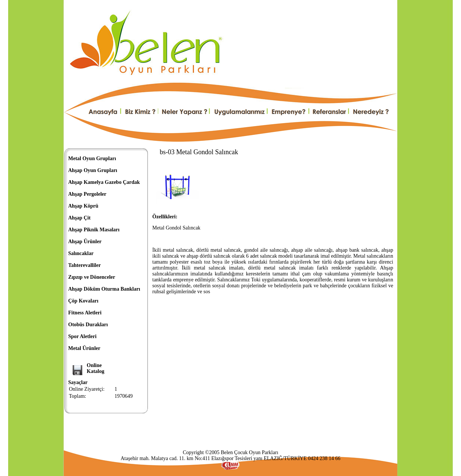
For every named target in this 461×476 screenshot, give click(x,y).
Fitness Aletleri (85, 313)
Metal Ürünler (84, 348)
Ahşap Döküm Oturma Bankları (104, 289)
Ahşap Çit (79, 218)
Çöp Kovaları (83, 301)
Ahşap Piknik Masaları (94, 230)
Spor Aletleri (82, 336)
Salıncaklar (81, 253)
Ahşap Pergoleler (87, 194)
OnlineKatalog (95, 368)
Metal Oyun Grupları (92, 158)
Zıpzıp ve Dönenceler (92, 277)
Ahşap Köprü (83, 206)
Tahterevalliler (84, 265)
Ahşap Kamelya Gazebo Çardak (104, 182)
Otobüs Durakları (88, 325)
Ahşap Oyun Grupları (93, 170)
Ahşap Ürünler (85, 242)
